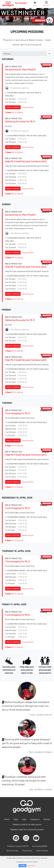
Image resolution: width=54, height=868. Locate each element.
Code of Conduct (42, 851)
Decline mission (28, 107)
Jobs (24, 819)
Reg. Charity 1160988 (40, 846)
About (7, 819)
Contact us (35, 819)
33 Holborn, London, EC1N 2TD (18, 846)
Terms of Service (12, 851)
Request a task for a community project (27, 829)
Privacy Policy (27, 851)
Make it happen (13, 107)
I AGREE (23, 866)
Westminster (23, 13)
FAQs (16, 819)
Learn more (31, 865)
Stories (47, 819)
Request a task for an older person (27, 824)
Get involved (21, 3)
